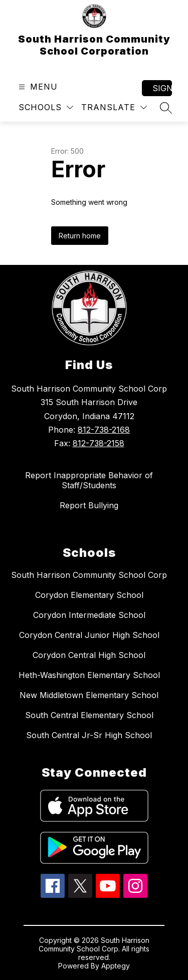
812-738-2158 (99, 443)
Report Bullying (89, 505)
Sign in (162, 88)
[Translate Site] (114, 107)
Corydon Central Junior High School (89, 635)
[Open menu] (37, 87)
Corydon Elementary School (89, 595)
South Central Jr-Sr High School (89, 735)
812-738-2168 (104, 430)
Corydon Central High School (89, 655)
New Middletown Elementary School (89, 695)
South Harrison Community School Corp (89, 575)
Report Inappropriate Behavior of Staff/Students (89, 480)
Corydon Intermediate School (89, 615)
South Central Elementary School (89, 715)
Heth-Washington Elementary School (89, 675)
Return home (80, 236)
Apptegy (116, 966)
